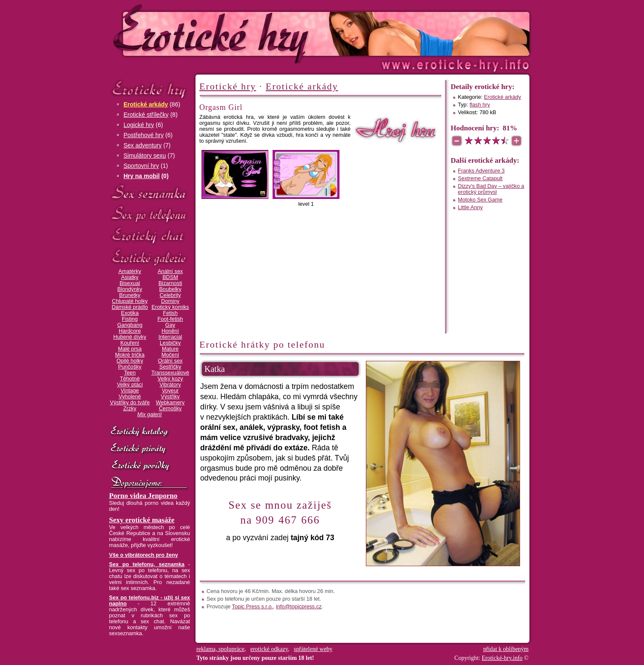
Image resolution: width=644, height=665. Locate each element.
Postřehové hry (144, 135)
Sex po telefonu (149, 214)
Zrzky (130, 409)
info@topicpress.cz (299, 607)
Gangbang (130, 325)
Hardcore (130, 331)
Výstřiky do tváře (130, 403)
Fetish (170, 313)
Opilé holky (130, 361)
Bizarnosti (170, 283)
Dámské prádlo (130, 307)
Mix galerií (149, 415)
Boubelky (170, 289)
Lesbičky (170, 343)
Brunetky (130, 295)
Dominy (170, 301)
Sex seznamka (149, 192)
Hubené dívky (130, 337)
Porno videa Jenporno (143, 496)
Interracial (170, 337)
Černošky (170, 409)
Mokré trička (130, 355)
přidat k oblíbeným (506, 649)
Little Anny (470, 207)
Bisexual (130, 283)
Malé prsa (130, 349)
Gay (170, 325)
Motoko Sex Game (480, 200)
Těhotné (129, 379)
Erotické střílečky (146, 115)
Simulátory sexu (145, 155)
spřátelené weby (313, 649)
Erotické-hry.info (253, 33)
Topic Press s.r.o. (253, 607)
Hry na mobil (142, 176)
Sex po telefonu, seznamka (147, 564)
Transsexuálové (170, 373)
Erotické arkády (146, 104)
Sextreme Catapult (480, 178)
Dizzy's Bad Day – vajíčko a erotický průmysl (491, 189)
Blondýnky (130, 289)
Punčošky (130, 367)
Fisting (130, 319)
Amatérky (130, 271)
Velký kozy (170, 379)
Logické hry (139, 125)
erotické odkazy (269, 649)
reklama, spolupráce (220, 649)
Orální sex (170, 361)
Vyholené (130, 397)
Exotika (130, 313)
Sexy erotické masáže (142, 520)
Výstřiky (170, 397)
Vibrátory (170, 385)
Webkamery (170, 403)
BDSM (170, 277)
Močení (170, 355)
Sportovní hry (141, 166)
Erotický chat (149, 236)
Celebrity (170, 295)
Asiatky (130, 277)
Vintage (130, 391)
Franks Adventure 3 (481, 171)
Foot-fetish (170, 319)
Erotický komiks (170, 307)
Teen (130, 373)
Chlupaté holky (130, 301)
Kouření (130, 343)
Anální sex (170, 271)
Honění (170, 331)
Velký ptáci (130, 385)
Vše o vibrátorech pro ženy (144, 555)
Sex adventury (143, 145)
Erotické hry (149, 89)
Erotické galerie (149, 258)
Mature (170, 349)
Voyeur (170, 391)
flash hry (480, 105)
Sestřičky (170, 367)
